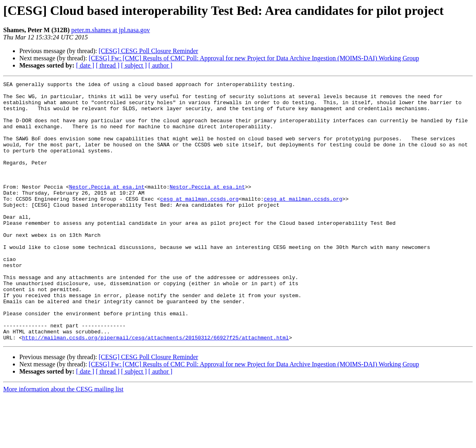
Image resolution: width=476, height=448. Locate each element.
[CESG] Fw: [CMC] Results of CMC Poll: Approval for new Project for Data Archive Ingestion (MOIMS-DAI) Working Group (254, 58)
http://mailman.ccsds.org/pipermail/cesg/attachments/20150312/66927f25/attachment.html (156, 389)
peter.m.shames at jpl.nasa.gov (111, 30)
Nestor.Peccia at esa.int (107, 208)
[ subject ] (134, 65)
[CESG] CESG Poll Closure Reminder (148, 51)
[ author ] (161, 65)
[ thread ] (108, 65)
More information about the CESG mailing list (63, 441)
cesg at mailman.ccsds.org (199, 223)
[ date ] (85, 65)
